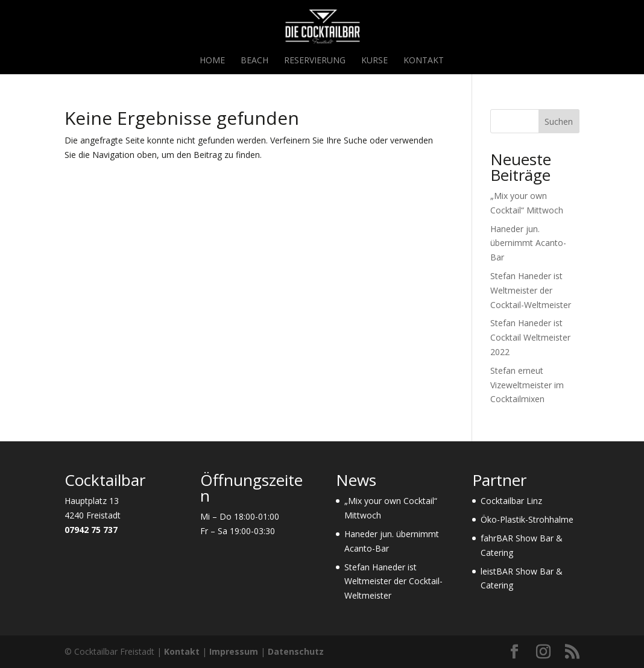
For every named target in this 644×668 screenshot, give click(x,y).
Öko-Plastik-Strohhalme (527, 519)
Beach (254, 61)
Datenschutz (296, 651)
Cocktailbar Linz (511, 501)
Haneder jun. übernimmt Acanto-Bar (528, 243)
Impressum (234, 651)
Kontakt (424, 61)
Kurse (374, 61)
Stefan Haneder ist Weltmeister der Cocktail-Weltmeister (531, 290)
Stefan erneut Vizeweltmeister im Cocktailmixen (527, 385)
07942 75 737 (91, 530)
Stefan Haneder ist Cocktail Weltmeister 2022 (530, 337)
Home (212, 61)
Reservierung (315, 61)
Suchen (559, 121)
